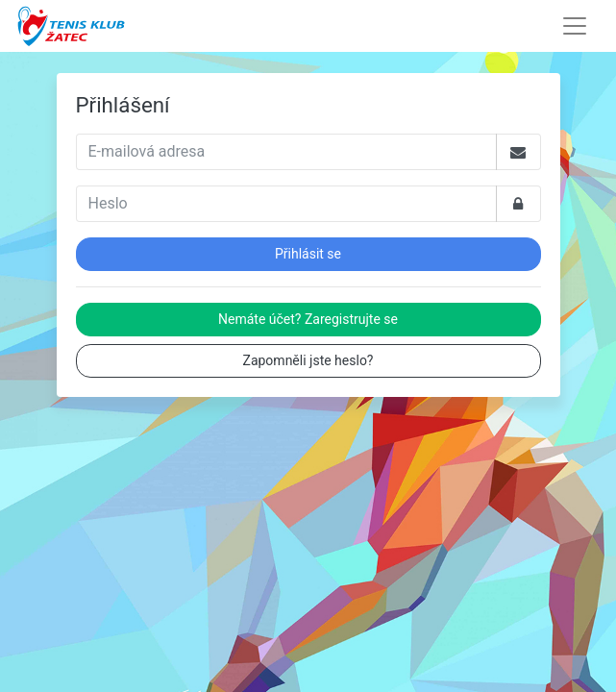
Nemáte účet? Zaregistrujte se (308, 319)
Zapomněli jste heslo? (308, 360)
